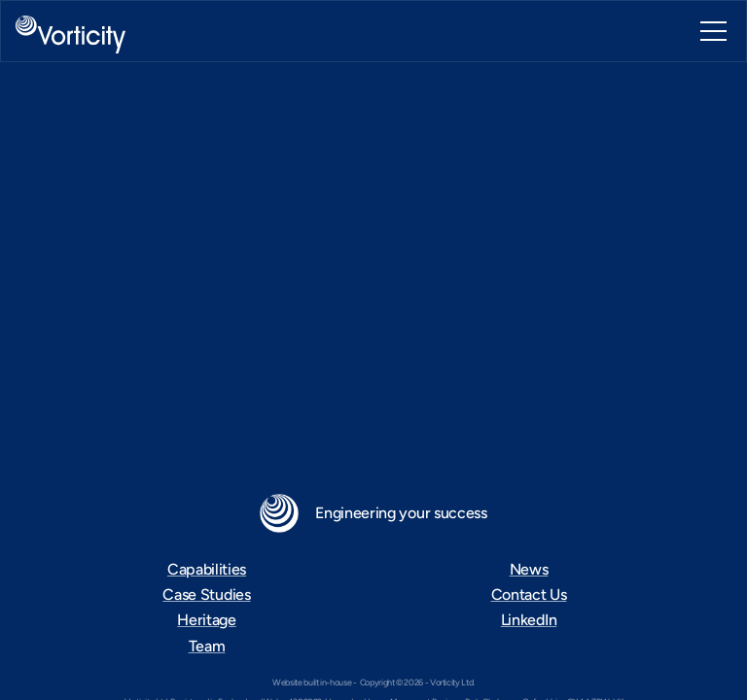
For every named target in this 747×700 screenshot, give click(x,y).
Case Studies (206, 595)
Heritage (206, 620)
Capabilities (207, 569)
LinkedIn (529, 620)
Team (207, 646)
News (529, 569)
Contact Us (529, 595)
